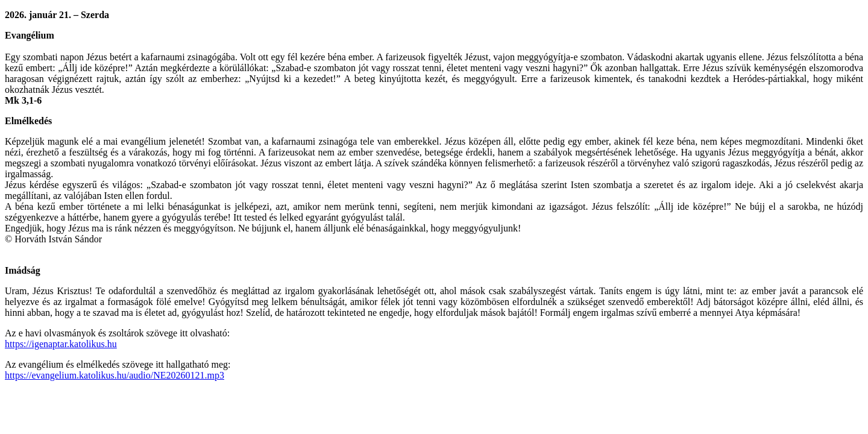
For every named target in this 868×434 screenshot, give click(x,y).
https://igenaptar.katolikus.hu (61, 344)
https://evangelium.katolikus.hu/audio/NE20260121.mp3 (115, 375)
